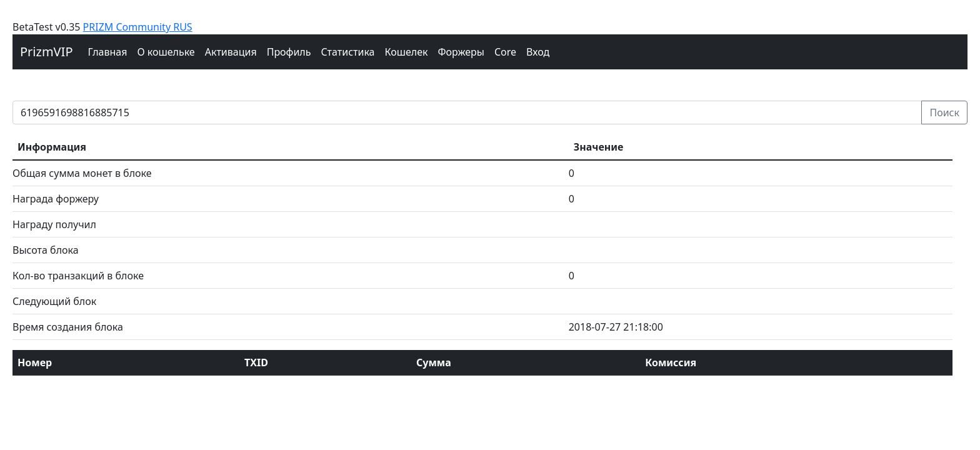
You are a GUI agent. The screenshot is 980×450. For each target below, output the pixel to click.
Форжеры (462, 52)
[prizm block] (467, 112)
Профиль (289, 52)
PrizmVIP (47, 52)
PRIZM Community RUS (138, 27)
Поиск (944, 112)
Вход (538, 52)
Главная (108, 52)
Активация (231, 52)
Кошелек (406, 52)
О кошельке (166, 52)
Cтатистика (347, 52)
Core (505, 52)
